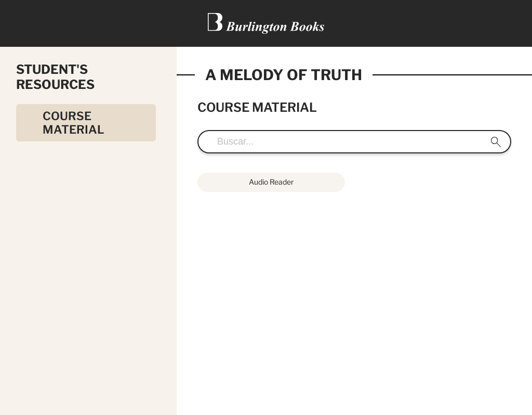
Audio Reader (271, 182)
